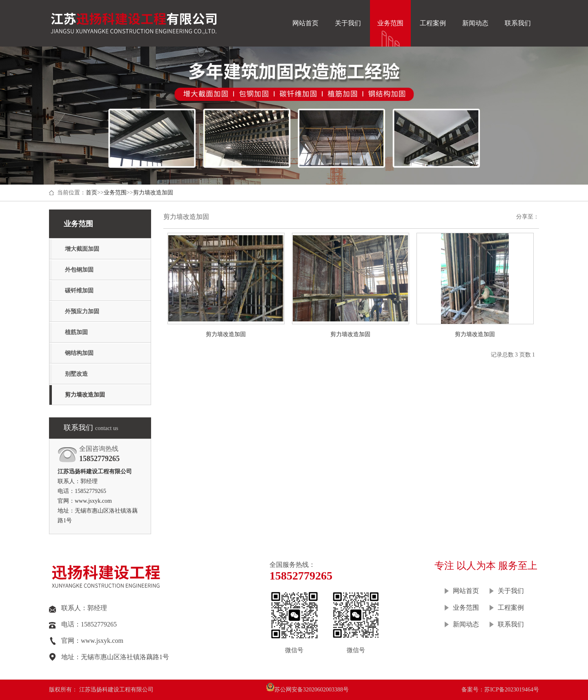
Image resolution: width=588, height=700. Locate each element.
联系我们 (518, 23)
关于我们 (348, 23)
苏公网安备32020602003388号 (312, 690)
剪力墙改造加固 (153, 193)
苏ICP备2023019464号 (512, 690)
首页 (91, 193)
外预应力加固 (82, 311)
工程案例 (433, 23)
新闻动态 (475, 23)
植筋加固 (76, 332)
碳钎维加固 (79, 291)
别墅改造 (76, 374)
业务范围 (390, 23)
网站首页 (305, 23)
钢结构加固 (79, 353)
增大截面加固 (82, 249)
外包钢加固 (79, 270)
